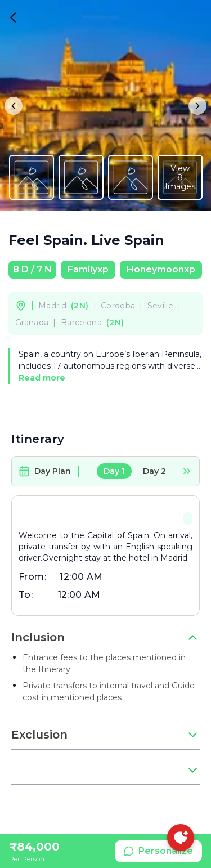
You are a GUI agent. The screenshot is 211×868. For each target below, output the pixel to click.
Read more (42, 378)
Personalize (158, 851)
